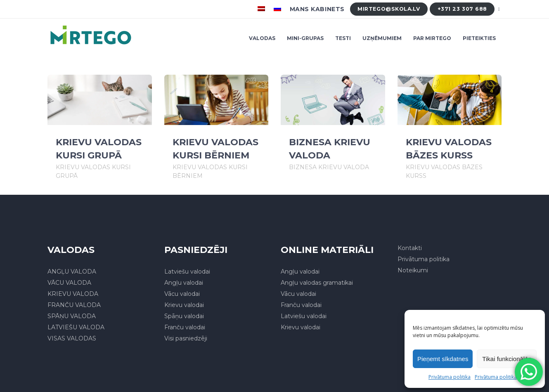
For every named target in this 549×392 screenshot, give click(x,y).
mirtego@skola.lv (389, 9)
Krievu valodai (184, 305)
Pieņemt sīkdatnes (443, 359)
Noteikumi (413, 270)
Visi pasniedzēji (186, 338)
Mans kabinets (317, 9)
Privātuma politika (450, 377)
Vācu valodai (182, 294)
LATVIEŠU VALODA (76, 327)
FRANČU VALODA (74, 305)
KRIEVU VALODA (73, 294)
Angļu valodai (184, 283)
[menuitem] (262, 9)
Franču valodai (185, 327)
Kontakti (410, 248)
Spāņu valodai (184, 316)
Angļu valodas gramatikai (317, 283)
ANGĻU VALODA (72, 272)
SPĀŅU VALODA (72, 316)
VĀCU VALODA (69, 283)
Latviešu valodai (187, 272)
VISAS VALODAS (72, 338)
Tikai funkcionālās (507, 359)
